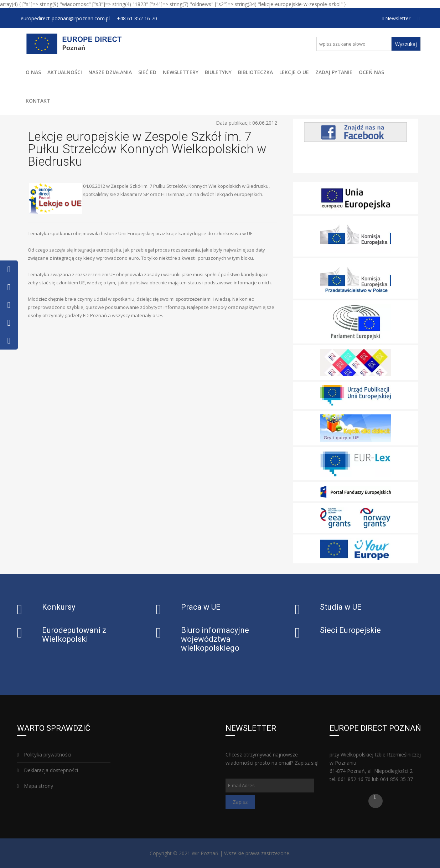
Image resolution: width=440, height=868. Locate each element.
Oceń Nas (371, 72)
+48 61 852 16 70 (137, 18)
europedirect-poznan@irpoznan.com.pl (65, 18)
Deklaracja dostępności (48, 770)
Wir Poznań (205, 853)
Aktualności (65, 72)
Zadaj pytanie (334, 72)
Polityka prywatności (44, 755)
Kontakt (38, 101)
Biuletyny (218, 72)
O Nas (33, 72)
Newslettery (181, 72)
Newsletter (396, 18)
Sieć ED (147, 72)
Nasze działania (110, 72)
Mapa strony (35, 786)
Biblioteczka (255, 72)
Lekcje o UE (294, 72)
